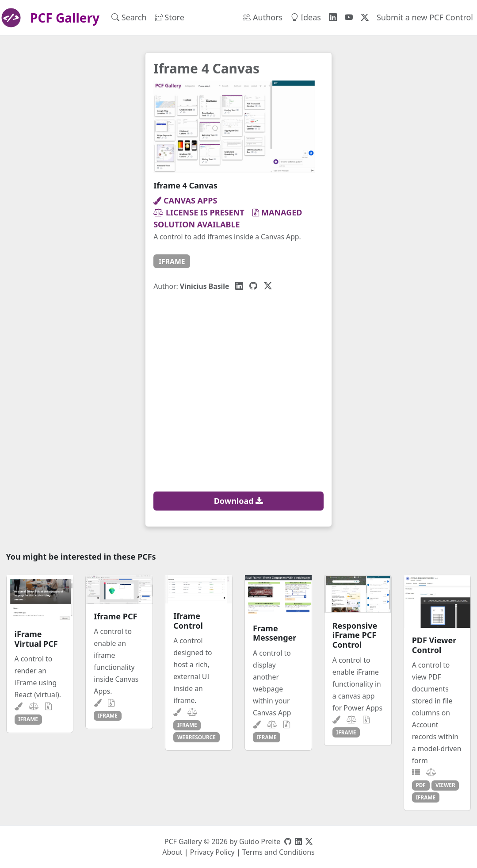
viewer (445, 785)
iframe (172, 261)
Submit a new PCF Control (425, 17)
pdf (420, 785)
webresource (197, 737)
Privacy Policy (212, 852)
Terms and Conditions (279, 852)
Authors (263, 17)
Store (170, 17)
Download (239, 501)
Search (129, 17)
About (172, 852)
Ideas (306, 17)
